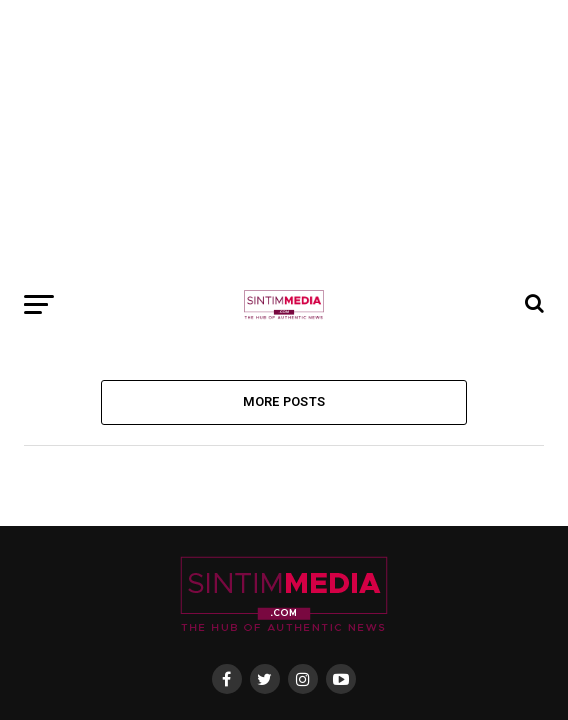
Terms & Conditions (373, 451)
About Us (164, 451)
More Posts (284, 121)
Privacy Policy (254, 451)
